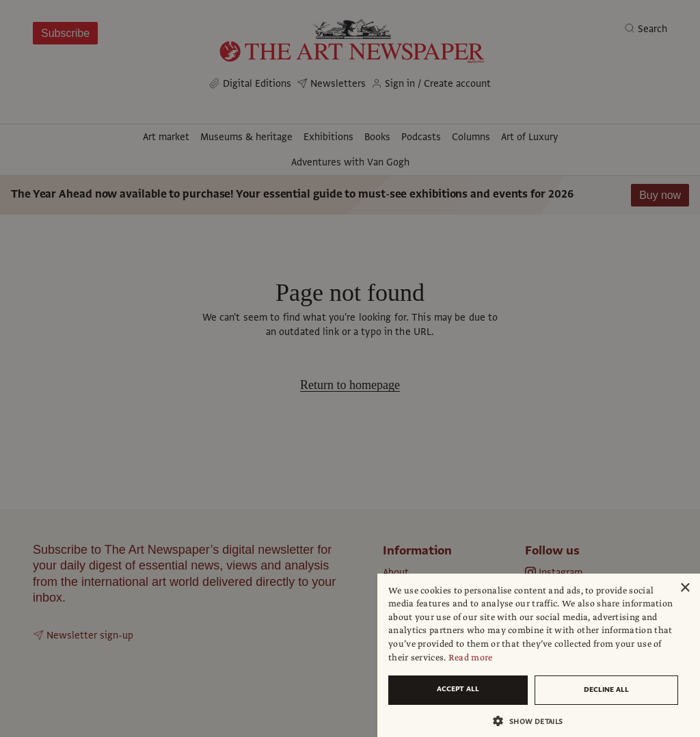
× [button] (685, 588)
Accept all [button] (458, 689)
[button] (533, 721)
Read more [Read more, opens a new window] (471, 658)
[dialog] (539, 655)
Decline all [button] (606, 689)
